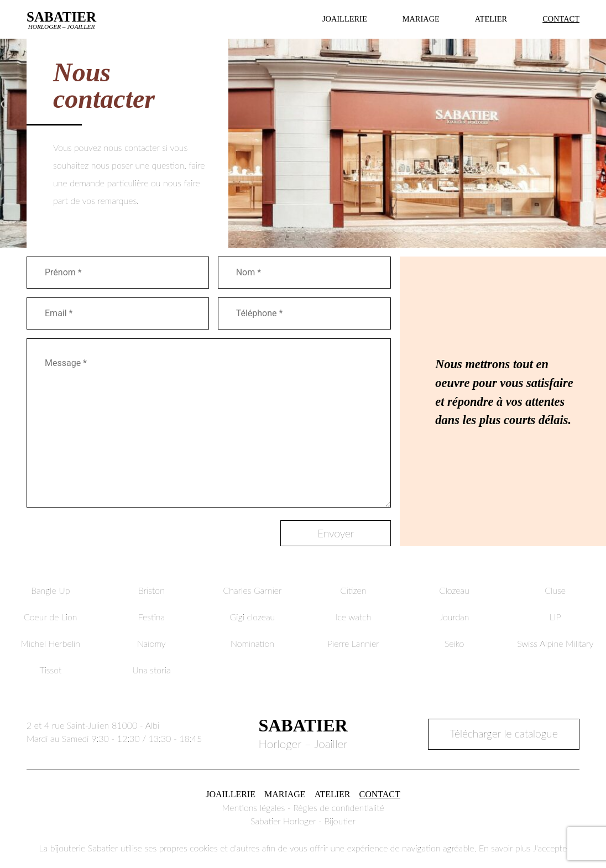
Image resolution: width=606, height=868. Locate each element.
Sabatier (61, 20)
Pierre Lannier (353, 643)
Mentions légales (253, 807)
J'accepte (550, 848)
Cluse (555, 590)
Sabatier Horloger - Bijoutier (303, 821)
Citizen (354, 590)
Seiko (454, 643)
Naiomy (151, 643)
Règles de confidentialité (339, 807)
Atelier (491, 19)
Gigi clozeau (253, 617)
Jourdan (454, 617)
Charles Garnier (252, 590)
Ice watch (353, 617)
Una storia (151, 670)
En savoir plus (505, 848)
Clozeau (454, 590)
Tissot (50, 670)
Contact (561, 19)
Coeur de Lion (51, 617)
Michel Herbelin (51, 643)
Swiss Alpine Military (555, 643)
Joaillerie (345, 19)
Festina (151, 617)
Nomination (252, 643)
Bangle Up (50, 590)
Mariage (421, 19)
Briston (151, 590)
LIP (555, 617)
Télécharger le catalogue (504, 733)
